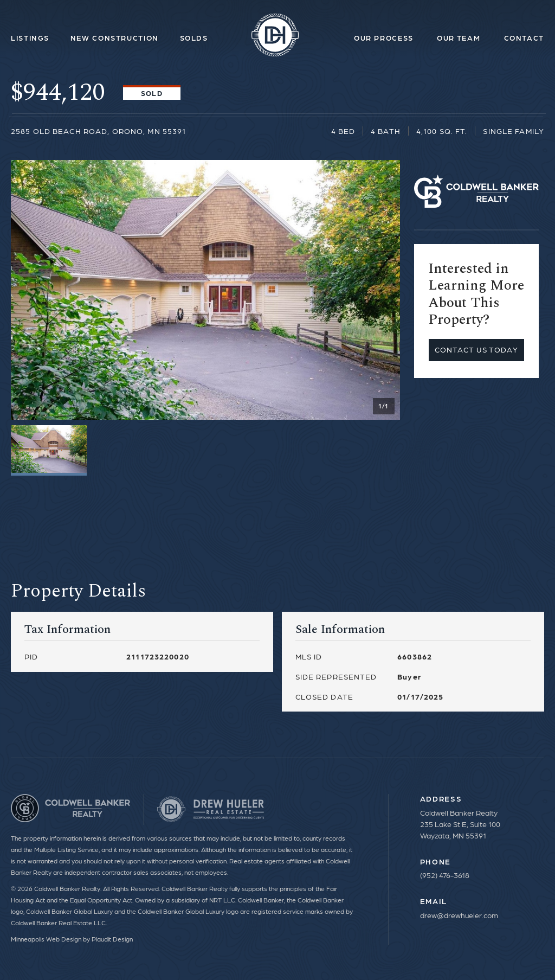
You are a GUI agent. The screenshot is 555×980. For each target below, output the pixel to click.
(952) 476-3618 (445, 875)
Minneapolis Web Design (46, 939)
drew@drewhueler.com (459, 915)
